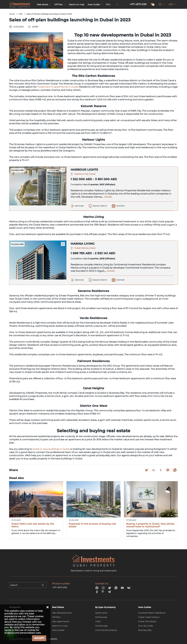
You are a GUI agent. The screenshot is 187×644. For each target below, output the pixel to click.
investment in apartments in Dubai (58, 87)
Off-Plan (56, 617)
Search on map (60, 626)
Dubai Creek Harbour (149, 617)
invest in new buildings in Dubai (51, 449)
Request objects (100, 206)
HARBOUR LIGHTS (84, 170)
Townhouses (101, 626)
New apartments (61, 621)
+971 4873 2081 (138, 4)
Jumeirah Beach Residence (152, 613)
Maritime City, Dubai (85, 174)
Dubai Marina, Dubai (85, 248)
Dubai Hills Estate (147, 621)
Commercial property (106, 630)
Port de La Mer (146, 626)
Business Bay (145, 630)
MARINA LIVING (83, 244)
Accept (39, 638)
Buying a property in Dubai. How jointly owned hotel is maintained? (150, 525)
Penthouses (101, 617)
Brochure (79, 206)
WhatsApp (120, 206)
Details (108, 197)
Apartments (101, 613)
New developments (62, 613)
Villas (98, 621)
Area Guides (58, 630)
